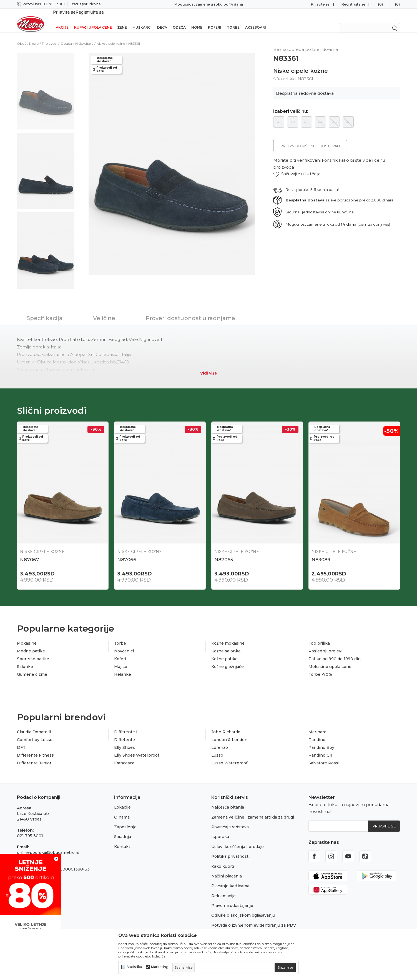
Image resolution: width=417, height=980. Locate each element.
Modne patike (31, 644)
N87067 (30, 552)
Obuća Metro (28, 36)
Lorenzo (220, 740)
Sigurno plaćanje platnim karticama (209, 4)
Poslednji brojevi (325, 644)
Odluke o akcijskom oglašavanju (243, 908)
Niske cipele (84, 36)
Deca (162, 20)
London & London (229, 732)
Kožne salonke (226, 644)
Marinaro (317, 725)
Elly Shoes (125, 740)
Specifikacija (45, 311)
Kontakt (122, 839)
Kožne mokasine (228, 636)
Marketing (160, 967)
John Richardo (226, 725)
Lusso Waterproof (229, 756)
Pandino (317, 732)
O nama (122, 810)
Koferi (215, 20)
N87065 (224, 552)
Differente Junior (34, 756)
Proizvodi (50, 36)
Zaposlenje (125, 820)
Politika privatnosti (230, 849)
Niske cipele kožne (111, 36)
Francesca (124, 756)
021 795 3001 (30, 829)
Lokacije (122, 800)
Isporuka (220, 829)
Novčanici (124, 644)
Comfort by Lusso (35, 732)
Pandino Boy (321, 740)
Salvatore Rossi (324, 756)
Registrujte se (353, 4)
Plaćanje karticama (230, 879)
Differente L (126, 725)
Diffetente (125, 732)
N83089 (321, 552)
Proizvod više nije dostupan (310, 139)
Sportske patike (33, 652)
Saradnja (123, 829)
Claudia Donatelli (34, 725)
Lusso (217, 748)
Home (197, 20)
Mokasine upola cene (330, 659)
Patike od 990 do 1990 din (335, 652)
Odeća (179, 20)
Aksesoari (256, 20)
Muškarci (142, 20)
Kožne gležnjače (228, 659)
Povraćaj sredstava (230, 820)
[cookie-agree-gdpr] (285, 967)
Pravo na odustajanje (232, 898)
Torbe (233, 20)
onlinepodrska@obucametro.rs (48, 845)
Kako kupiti (223, 859)
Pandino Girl (321, 748)
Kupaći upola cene (93, 20)
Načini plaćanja (227, 869)
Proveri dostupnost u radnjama (190, 311)
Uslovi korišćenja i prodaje (238, 839)
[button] (297, 167)
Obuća (66, 36)
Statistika (134, 967)
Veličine (104, 311)
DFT (21, 740)
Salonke (25, 659)
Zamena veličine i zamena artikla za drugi (253, 810)
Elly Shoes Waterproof (137, 748)
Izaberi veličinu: (291, 104)
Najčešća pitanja (228, 800)
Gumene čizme (32, 667)
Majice (121, 659)
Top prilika (319, 636)
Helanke (123, 667)
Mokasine (27, 636)
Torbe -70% (320, 667)
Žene (122, 20)
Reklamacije (223, 889)
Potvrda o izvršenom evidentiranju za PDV (254, 918)
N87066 (127, 552)
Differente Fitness (35, 748)
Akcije (62, 20)
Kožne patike (224, 652)
